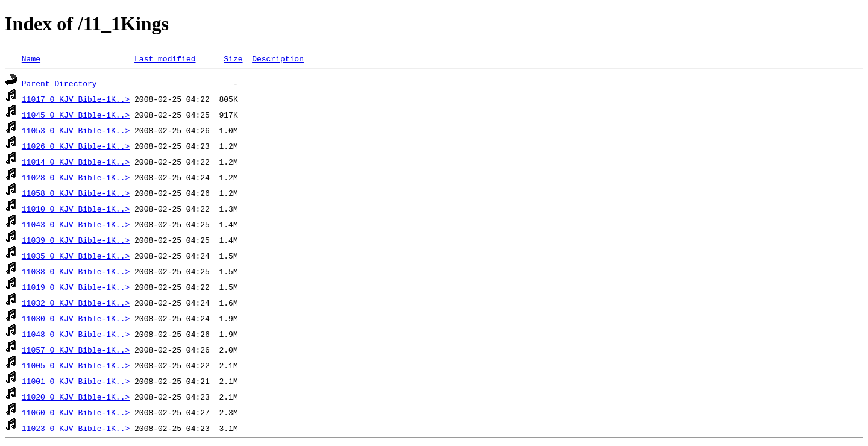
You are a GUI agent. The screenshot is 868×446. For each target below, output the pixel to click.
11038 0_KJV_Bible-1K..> (76, 271)
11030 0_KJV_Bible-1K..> (76, 318)
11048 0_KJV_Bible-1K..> (76, 334)
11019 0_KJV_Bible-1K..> (76, 287)
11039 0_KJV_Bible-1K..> (76, 240)
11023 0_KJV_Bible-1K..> (76, 428)
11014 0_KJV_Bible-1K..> (76, 162)
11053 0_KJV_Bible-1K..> (76, 130)
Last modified (165, 58)
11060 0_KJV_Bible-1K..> (76, 412)
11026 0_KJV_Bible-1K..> (76, 146)
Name (31, 58)
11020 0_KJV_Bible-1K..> (76, 397)
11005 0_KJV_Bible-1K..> (76, 365)
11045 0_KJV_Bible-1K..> (76, 115)
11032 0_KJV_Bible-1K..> (76, 303)
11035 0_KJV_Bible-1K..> (76, 256)
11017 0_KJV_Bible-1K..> (76, 99)
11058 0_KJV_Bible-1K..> (76, 193)
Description (278, 58)
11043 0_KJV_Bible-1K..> (76, 224)
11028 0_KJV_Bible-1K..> (76, 177)
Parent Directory (59, 83)
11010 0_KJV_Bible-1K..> (76, 209)
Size (233, 58)
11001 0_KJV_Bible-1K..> (76, 381)
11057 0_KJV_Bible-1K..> (76, 350)
